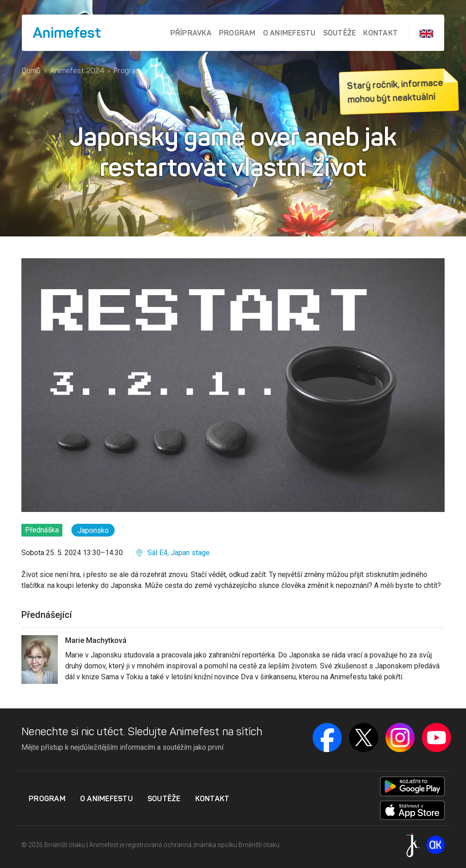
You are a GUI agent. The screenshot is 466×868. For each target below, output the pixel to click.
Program (237, 33)
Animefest (67, 33)
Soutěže (340, 33)
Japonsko (93, 530)
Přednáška (42, 530)
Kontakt (380, 33)
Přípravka (191, 33)
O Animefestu (289, 33)
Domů (31, 71)
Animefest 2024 (77, 71)
